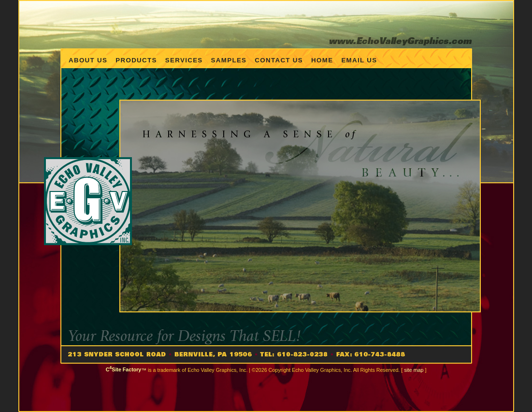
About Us (88, 60)
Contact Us (279, 60)
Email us (359, 60)
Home (322, 60)
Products (136, 60)
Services (184, 60)
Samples (229, 60)
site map (414, 369)
